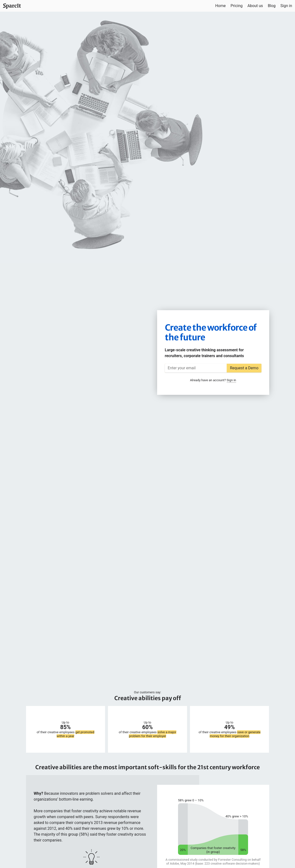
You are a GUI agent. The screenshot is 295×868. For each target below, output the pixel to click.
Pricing (237, 6)
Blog (272, 6)
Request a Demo (244, 368)
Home (220, 6)
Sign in (286, 6)
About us (255, 6)
